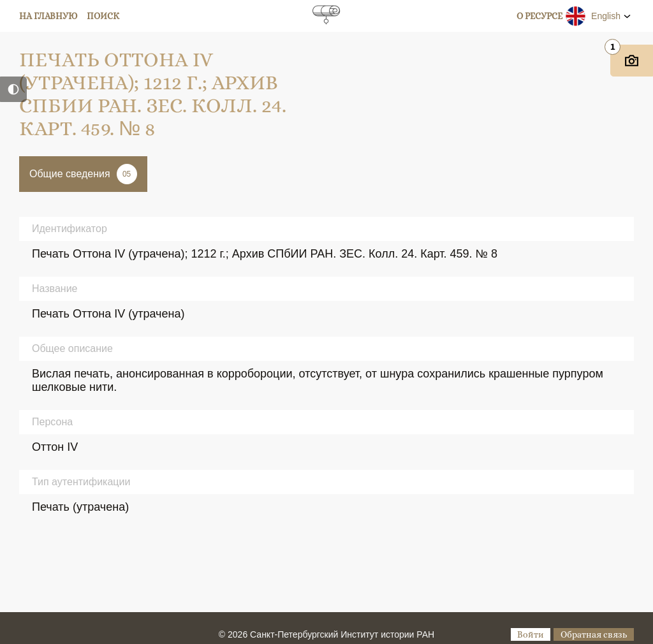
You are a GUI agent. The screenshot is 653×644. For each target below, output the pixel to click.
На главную (48, 16)
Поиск (103, 16)
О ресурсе (539, 16)
